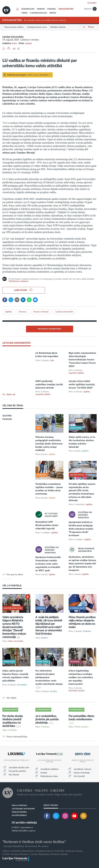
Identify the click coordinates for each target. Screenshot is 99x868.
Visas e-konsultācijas (17, 737)
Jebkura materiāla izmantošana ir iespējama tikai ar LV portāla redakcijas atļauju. (43, 851)
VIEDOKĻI (52, 9)
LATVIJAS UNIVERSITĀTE (17, 343)
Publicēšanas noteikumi (18, 281)
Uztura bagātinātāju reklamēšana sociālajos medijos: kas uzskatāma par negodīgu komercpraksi (81, 677)
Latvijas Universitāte (13, 37)
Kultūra (45, 638)
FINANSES (7, 419)
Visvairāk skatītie (17, 771)
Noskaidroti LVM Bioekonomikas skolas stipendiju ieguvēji (47, 525)
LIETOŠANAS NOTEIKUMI (23, 809)
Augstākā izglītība (76, 373)
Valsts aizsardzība (16, 641)
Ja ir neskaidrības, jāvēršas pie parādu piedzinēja (47, 719)
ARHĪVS (53, 13)
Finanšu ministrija (41, 312)
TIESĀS (24, 13)
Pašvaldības (22, 685)
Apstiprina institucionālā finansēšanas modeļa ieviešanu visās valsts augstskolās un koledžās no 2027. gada (48, 564)
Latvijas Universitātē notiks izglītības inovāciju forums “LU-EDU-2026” (82, 385)
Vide (52, 360)
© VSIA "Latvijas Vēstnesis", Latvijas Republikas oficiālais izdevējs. (35, 854)
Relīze (15, 43)
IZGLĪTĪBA (7, 416)
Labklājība (13, 730)
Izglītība (28, 43)
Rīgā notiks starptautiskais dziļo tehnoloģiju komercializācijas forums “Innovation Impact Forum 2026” (82, 360)
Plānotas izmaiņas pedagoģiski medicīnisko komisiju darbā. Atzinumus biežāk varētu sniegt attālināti (49, 444)
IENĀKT (93, 3)
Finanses (23, 312)
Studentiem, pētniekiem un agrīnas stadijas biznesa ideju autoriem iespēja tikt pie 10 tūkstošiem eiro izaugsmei (82, 564)
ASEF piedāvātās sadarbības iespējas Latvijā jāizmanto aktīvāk (49, 385)
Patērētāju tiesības (77, 691)
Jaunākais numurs (83, 769)
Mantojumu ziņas (49, 776)
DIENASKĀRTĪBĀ (66, 9)
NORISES (41, 9)
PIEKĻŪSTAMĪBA (19, 812)
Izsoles (44, 773)
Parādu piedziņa (81, 727)
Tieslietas (45, 727)
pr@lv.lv (32, 831)
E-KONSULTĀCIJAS (38, 13)
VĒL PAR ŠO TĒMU (13, 406)
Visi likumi (14, 775)
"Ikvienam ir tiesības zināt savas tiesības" (34, 842)
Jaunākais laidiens (49, 769)
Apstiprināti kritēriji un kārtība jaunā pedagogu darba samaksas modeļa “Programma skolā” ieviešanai (81, 529)
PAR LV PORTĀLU (20, 806)
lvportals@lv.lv (27, 828)
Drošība (54, 691)
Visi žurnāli (79, 776)
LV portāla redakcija (24, 823)
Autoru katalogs (82, 773)
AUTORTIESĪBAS (19, 815)
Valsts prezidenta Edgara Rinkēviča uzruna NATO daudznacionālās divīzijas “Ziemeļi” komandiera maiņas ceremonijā (14, 627)
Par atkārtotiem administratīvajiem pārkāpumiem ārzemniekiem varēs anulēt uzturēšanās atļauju (49, 677)
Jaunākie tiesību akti (19, 768)
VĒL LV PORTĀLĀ (12, 586)
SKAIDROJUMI (28, 9)
